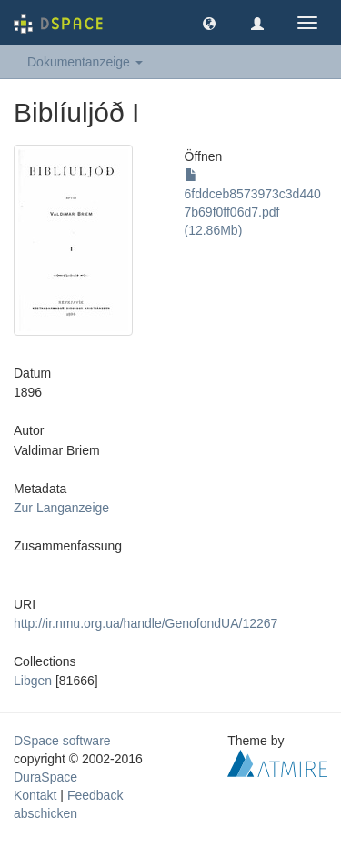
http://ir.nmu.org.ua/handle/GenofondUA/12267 (145, 623)
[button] (209, 23)
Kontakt (35, 795)
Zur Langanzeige (61, 508)
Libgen (33, 681)
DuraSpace (45, 777)
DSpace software (62, 741)
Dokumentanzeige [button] (85, 62)
